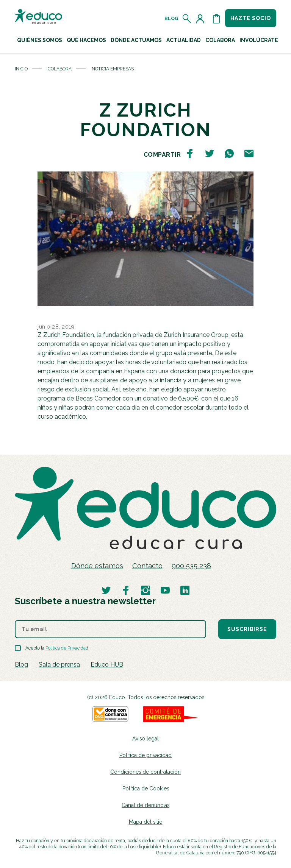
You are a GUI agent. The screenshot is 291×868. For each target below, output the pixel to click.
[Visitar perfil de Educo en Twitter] (106, 590)
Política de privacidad (145, 755)
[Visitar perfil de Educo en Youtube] (165, 590)
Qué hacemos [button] (86, 40)
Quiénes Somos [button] (40, 40)
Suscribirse (247, 629)
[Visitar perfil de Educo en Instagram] (145, 590)
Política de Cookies (146, 789)
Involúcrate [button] (259, 40)
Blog (171, 19)
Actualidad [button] (184, 40)
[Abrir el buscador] (187, 19)
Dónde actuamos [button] (136, 40)
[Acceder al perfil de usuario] (202, 19)
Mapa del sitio (146, 822)
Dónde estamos (97, 566)
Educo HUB (107, 665)
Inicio (21, 69)
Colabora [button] (220, 40)
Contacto (147, 566)
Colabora (60, 69)
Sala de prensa (59, 665)
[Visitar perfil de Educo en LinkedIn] (185, 590)
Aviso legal (145, 739)
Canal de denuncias (145, 805)
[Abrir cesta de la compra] (216, 19)
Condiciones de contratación (145, 772)
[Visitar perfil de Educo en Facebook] (126, 590)
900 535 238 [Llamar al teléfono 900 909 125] (191, 566)
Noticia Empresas (113, 69)
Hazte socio (251, 18)
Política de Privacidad (67, 648)
